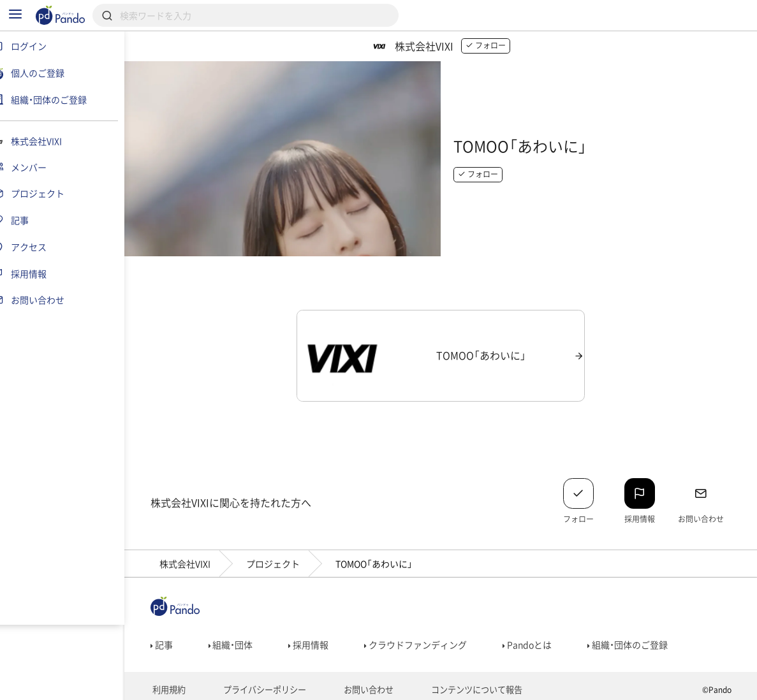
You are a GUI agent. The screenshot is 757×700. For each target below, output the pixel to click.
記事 (169, 639)
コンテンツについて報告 (467, 685)
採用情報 (317, 639)
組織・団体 (239, 639)
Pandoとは (535, 639)
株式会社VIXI (193, 558)
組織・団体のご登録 (636, 639)
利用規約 (174, 685)
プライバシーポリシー (266, 685)
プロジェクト (281, 558)
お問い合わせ (364, 685)
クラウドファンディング (424, 639)
